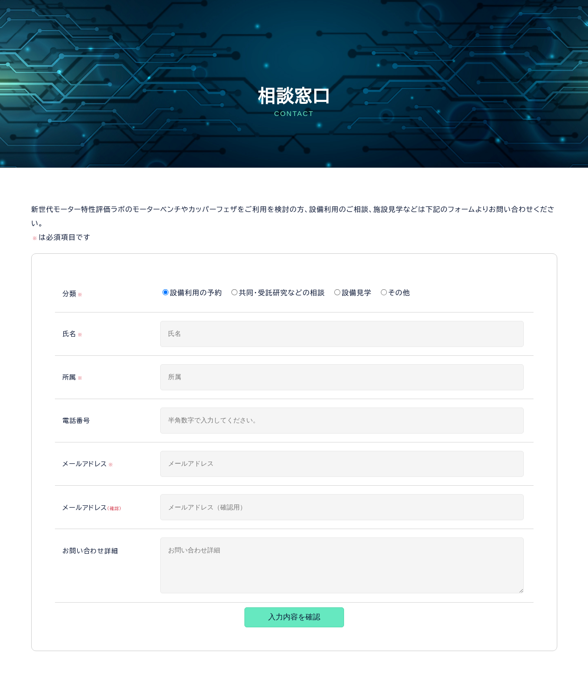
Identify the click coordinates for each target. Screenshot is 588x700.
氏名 (73, 334)
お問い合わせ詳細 (90, 551)
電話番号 (76, 421)
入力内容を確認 (294, 617)
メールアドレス (88, 464)
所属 (73, 378)
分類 (73, 294)
